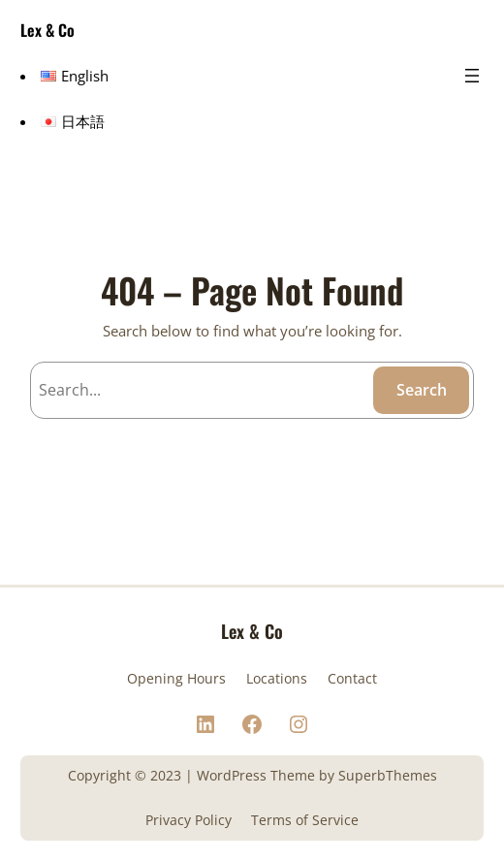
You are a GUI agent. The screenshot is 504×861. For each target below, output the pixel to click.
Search (422, 390)
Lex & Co (47, 30)
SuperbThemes (388, 775)
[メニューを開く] (472, 76)
